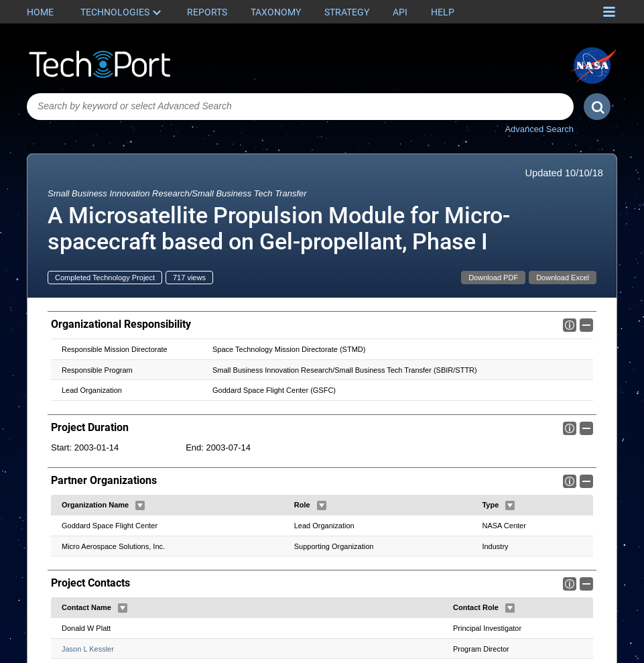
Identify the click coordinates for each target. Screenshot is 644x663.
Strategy (347, 12)
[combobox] (300, 107)
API (400, 12)
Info (570, 325)
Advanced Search (539, 129)
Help (443, 12)
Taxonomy (276, 12)
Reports (207, 12)
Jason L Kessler (88, 649)
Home (40, 12)
